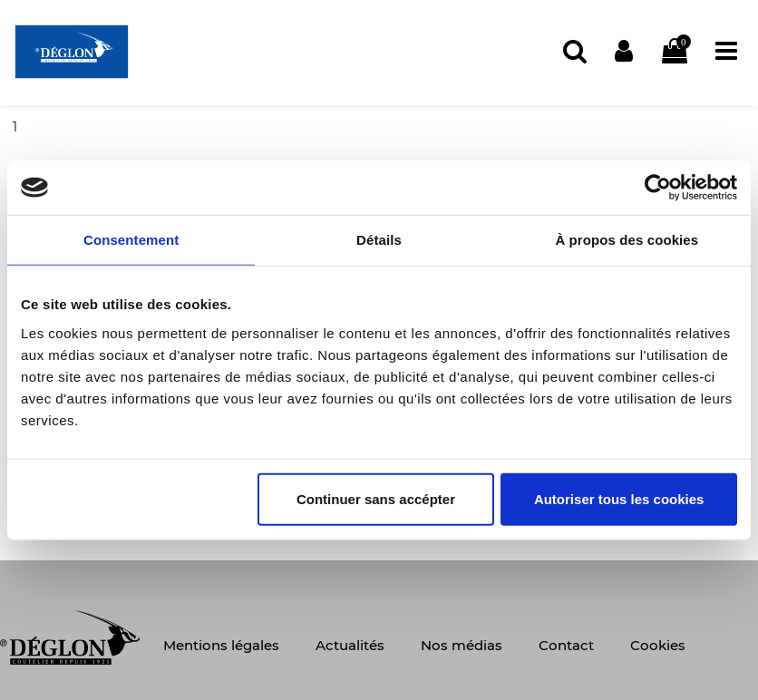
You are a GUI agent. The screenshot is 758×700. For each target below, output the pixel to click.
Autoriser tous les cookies (619, 498)
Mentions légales (221, 645)
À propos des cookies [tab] (627, 240)
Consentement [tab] (131, 240)
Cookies (658, 645)
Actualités (350, 645)
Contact (566, 645)
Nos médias (462, 645)
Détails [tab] (379, 240)
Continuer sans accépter (376, 498)
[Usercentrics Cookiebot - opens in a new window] (658, 188)
